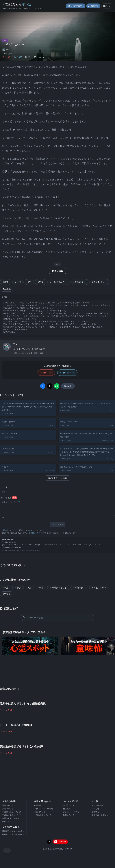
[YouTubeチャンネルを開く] (60, 842)
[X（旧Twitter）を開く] (49, 842)
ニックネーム (6, 487)
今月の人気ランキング (12, 818)
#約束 (41, 282)
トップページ (97, 805)
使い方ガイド (68, 805)
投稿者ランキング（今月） (13, 831)
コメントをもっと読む (58, 478)
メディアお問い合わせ (44, 809)
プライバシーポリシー (72, 812)
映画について (40, 812)
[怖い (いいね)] (46, 373)
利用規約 (5, 530)
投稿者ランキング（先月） (13, 834)
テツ (15, 344)
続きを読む (58, 271)
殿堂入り (6, 821)
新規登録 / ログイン (100, 815)
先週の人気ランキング (12, 815)
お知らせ (95, 809)
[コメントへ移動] (7, 851)
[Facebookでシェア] (43, 386)
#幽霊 (6, 282)
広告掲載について (42, 805)
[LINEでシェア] (57, 386)
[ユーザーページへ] (6, 50)
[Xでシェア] (50, 386)
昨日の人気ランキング (12, 812)
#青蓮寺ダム (79, 282)
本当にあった (17, 4)
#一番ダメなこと (58, 282)
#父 (29, 282)
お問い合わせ (68, 815)
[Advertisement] (58, 671)
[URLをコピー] (68, 386)
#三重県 (7, 289)
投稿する (95, 812)
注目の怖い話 (8, 805)
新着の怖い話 (8, 809)
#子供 (18, 282)
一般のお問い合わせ (43, 815)
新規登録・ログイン (36, 533)
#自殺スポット (99, 282)
